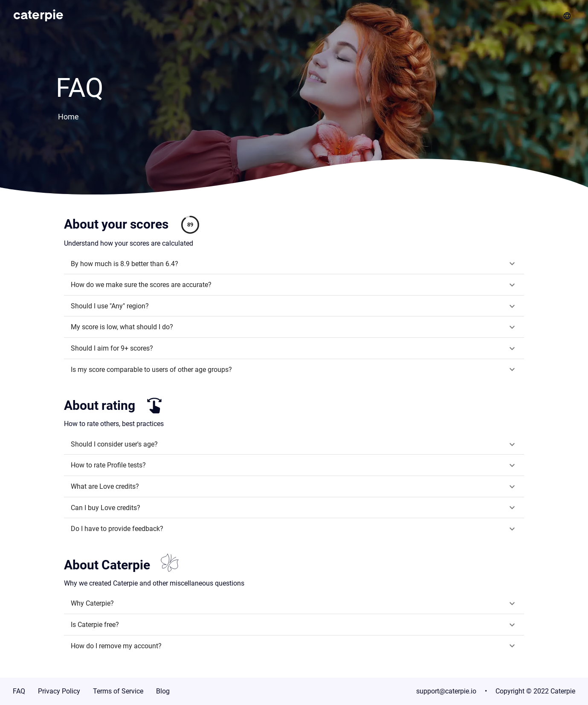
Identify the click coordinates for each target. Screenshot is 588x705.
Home (68, 117)
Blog (163, 691)
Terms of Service (118, 691)
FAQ (19, 691)
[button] (294, 264)
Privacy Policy (59, 691)
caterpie (38, 16)
